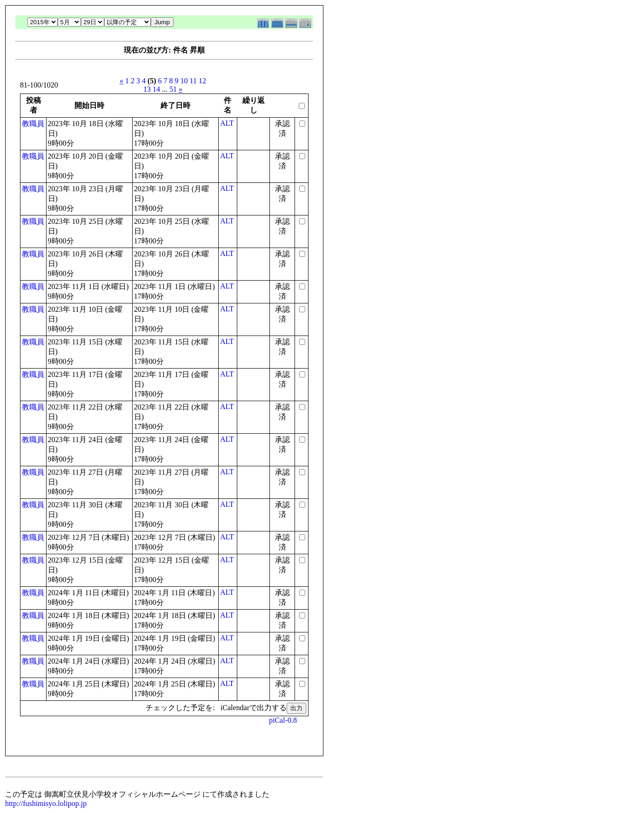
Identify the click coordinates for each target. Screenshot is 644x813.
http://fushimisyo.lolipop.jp (46, 803)
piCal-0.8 (283, 720)
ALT (227, 123)
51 (173, 89)
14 (156, 89)
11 (193, 81)
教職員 (33, 124)
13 (147, 89)
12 (202, 81)
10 (184, 81)
